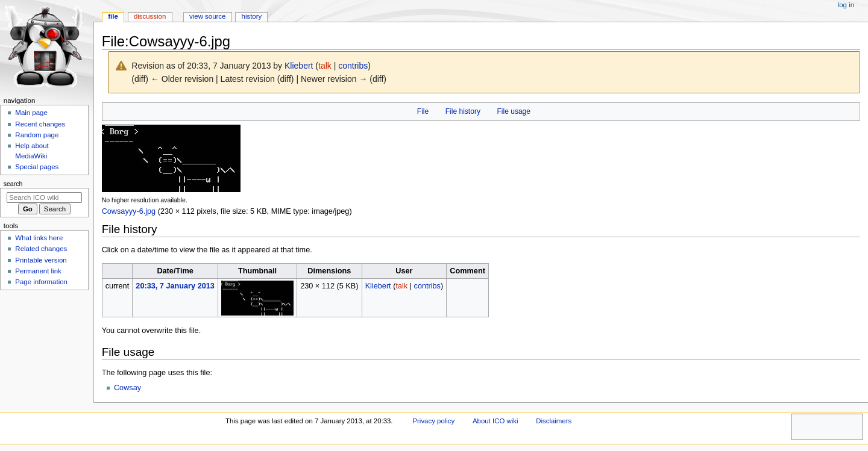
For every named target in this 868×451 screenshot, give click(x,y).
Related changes (41, 249)
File (423, 111)
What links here (39, 238)
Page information (41, 282)
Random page (37, 135)
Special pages (37, 167)
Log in (846, 5)
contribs (353, 66)
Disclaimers (554, 421)
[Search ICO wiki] (44, 198)
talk (325, 66)
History (252, 16)
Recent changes (40, 124)
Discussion (150, 16)
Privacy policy (433, 421)
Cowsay (127, 388)
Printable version (41, 260)
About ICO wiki (495, 421)
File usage (514, 111)
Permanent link (38, 271)
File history (463, 111)
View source (207, 16)
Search (13, 184)
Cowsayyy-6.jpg (129, 211)
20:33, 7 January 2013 (175, 286)
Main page (31, 113)
